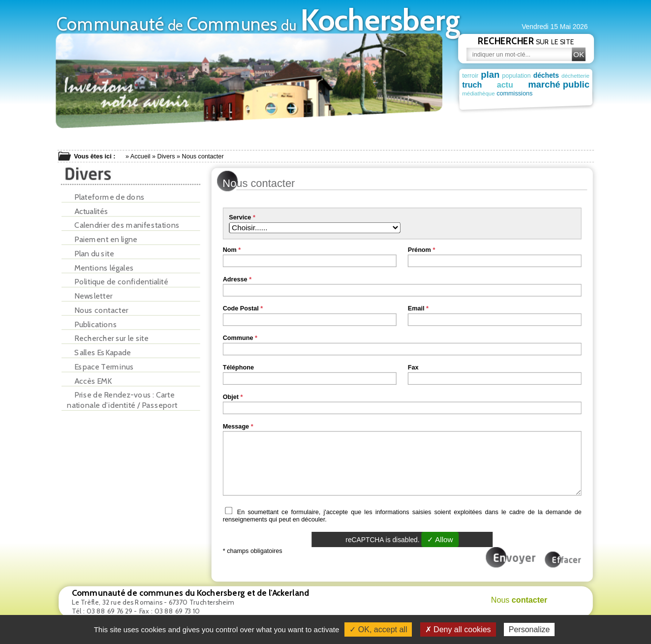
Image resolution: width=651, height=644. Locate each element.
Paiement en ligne (102, 239)
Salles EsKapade (99, 353)
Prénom (419, 249)
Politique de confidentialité (118, 282)
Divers (166, 156)
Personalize (529, 629)
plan (490, 74)
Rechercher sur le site (108, 338)
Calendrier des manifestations (123, 225)
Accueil (140, 156)
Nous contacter (97, 310)
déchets (546, 75)
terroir (470, 75)
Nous (519, 600)
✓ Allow (440, 539)
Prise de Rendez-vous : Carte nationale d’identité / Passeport (122, 400)
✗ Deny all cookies (458, 629)
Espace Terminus (100, 367)
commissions (514, 94)
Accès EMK (89, 381)
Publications (92, 324)
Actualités (88, 211)
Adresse (235, 279)
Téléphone (238, 367)
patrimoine (551, 94)
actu (505, 85)
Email (416, 308)
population (516, 75)
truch (472, 85)
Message (235, 426)
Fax (413, 367)
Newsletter (90, 296)
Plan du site (90, 254)
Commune (238, 338)
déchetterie (575, 76)
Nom (229, 249)
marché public (559, 85)
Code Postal (240, 308)
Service (240, 217)
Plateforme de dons (106, 197)
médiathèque (479, 94)
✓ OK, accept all (378, 629)
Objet (230, 397)
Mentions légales (100, 268)
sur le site (526, 41)
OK (578, 54)
